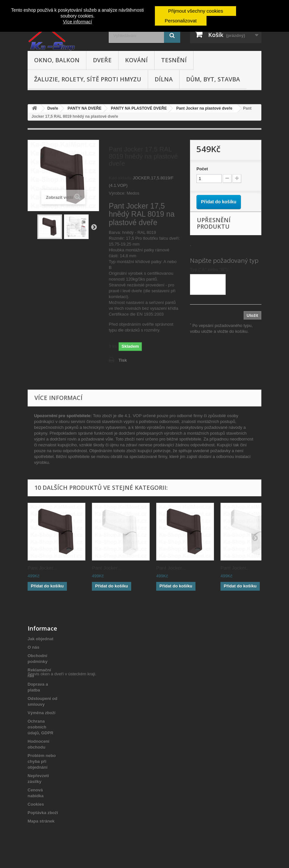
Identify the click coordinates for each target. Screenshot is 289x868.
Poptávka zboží (43, 813)
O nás (33, 647)
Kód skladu (120, 178)
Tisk (123, 360)
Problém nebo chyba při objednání (42, 761)
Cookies (36, 804)
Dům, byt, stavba (213, 79)
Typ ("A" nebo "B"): (211, 269)
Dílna (164, 79)
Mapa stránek (41, 821)
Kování (136, 60)
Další (94, 227)
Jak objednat (40, 639)
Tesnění (174, 60)
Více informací (77, 22)
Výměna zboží (42, 713)
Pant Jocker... (42, 568)
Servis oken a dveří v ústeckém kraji (61, 832)
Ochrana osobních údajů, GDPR (40, 727)
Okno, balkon (57, 60)
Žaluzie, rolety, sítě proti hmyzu (88, 79)
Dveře (102, 60)
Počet (202, 169)
